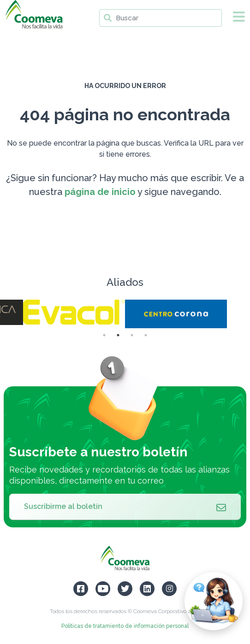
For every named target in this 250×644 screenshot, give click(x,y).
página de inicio (100, 192)
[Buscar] (161, 18)
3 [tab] (132, 335)
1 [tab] (104, 335)
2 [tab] (118, 335)
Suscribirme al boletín (125, 507)
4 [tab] (146, 335)
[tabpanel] (176, 314)
